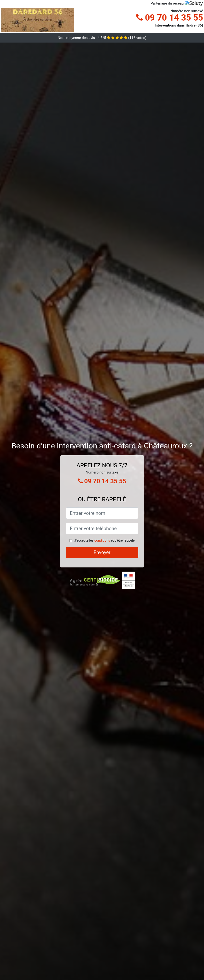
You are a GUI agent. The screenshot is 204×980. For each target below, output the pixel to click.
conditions (102, 540)
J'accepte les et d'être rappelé (104, 540)
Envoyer (102, 552)
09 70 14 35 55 (170, 18)
